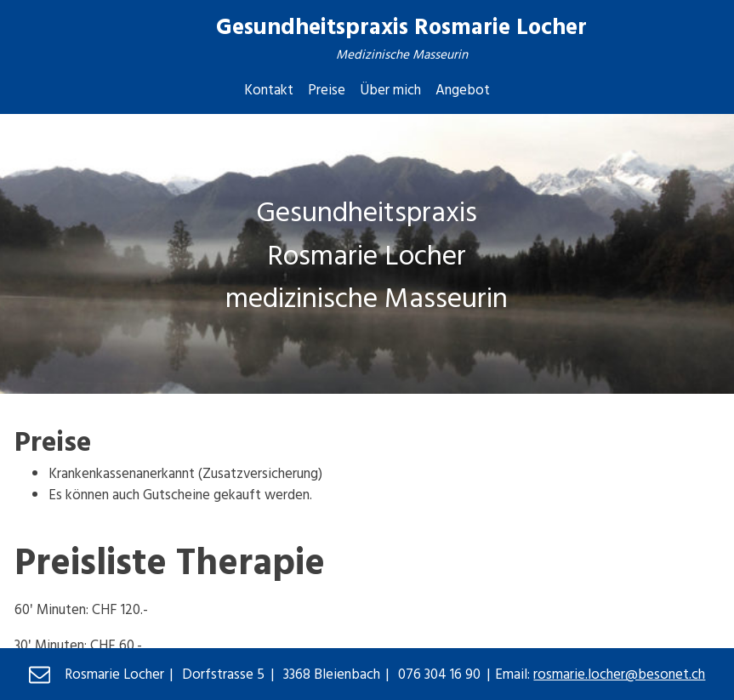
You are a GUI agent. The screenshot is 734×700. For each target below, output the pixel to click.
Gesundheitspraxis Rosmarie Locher (401, 26)
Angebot (463, 89)
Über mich (390, 89)
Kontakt (269, 89)
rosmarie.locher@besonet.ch (619, 673)
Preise (327, 89)
